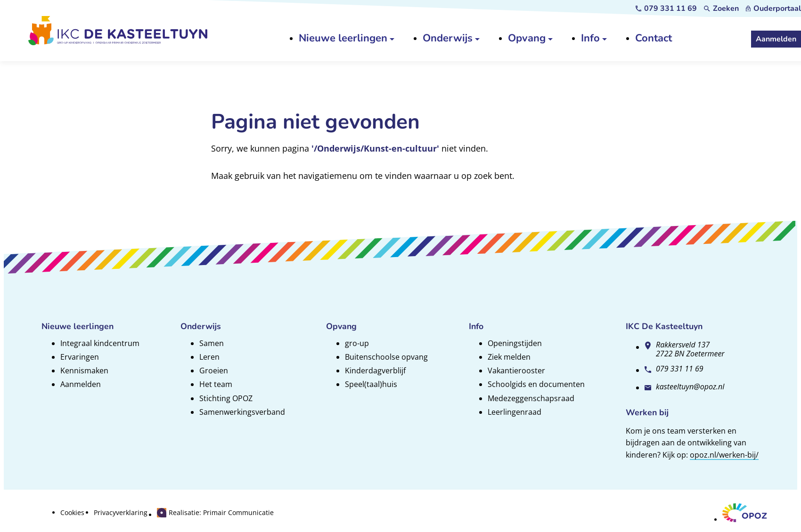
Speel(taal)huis (371, 384)
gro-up (357, 343)
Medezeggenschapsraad (531, 398)
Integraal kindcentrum (100, 343)
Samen (212, 343)
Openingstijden (515, 343)
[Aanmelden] (776, 39)
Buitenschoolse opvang (386, 357)
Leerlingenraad (515, 412)
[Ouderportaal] (773, 8)
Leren (209, 357)
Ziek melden (509, 357)
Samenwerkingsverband (242, 412)
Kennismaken (84, 371)
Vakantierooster (516, 371)
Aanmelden (81, 384)
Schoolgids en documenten (536, 384)
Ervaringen (80, 357)
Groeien (214, 371)
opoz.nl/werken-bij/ (724, 455)
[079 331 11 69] (666, 8)
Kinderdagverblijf (375, 371)
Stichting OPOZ (226, 398)
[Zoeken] (721, 8)
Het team (216, 384)
